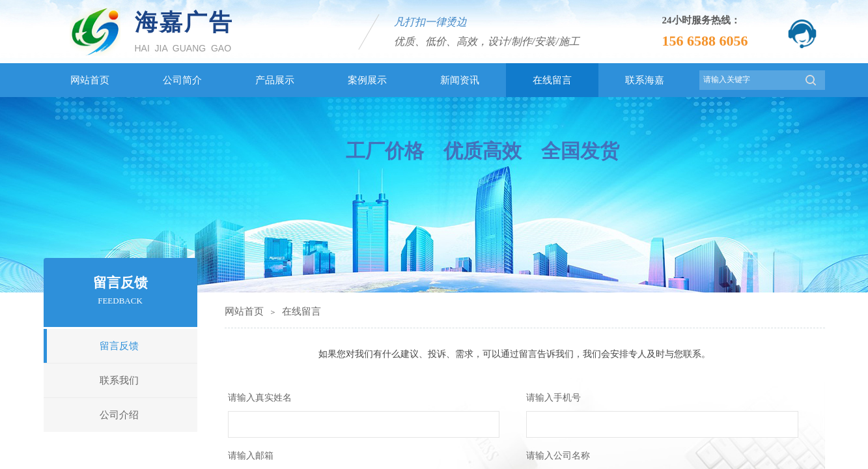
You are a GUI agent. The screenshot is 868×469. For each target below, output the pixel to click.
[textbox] (749, 80)
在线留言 (301, 311)
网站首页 (244, 311)
